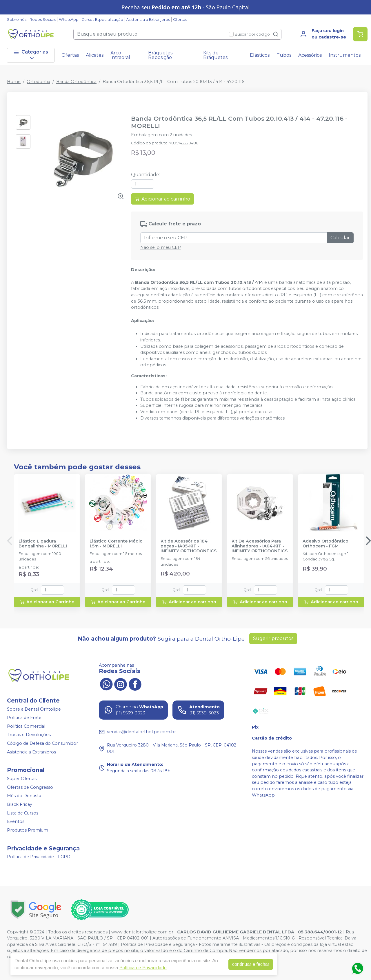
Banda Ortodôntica (76, 82)
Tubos (284, 55)
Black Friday (20, 804)
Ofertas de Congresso (30, 787)
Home (14, 82)
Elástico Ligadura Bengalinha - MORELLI (43, 544)
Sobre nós (17, 20)
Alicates (95, 55)
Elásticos (260, 55)
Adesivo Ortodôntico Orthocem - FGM (325, 544)
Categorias (31, 55)
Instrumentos (345, 55)
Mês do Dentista (24, 796)
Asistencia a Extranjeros (148, 20)
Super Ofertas (22, 779)
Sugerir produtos (273, 638)
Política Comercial (26, 726)
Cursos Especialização (102, 20)
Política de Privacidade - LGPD (39, 857)
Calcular (340, 238)
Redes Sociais (43, 20)
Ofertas (180, 20)
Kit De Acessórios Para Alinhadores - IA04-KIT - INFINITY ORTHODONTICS (260, 546)
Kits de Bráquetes (215, 55)
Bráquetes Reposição (160, 55)
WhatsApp (69, 20)
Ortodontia (38, 82)
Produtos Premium (28, 830)
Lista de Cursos (23, 813)
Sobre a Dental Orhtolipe (34, 709)
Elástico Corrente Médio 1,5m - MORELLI (116, 544)
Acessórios (310, 55)
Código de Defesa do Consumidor (42, 743)
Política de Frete (24, 718)
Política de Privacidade (143, 968)
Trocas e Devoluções (29, 735)
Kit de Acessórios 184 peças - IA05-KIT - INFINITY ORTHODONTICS (189, 546)
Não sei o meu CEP (161, 247)
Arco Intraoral (120, 55)
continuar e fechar (251, 964)
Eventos (16, 821)
